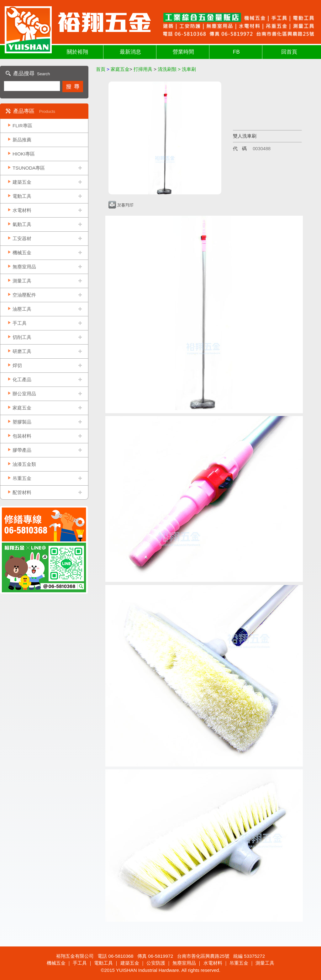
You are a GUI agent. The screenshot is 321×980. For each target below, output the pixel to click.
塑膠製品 (22, 422)
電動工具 (22, 196)
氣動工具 (22, 224)
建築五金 (22, 182)
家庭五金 (22, 408)
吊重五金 (22, 478)
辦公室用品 (24, 394)
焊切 (17, 365)
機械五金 (22, 253)
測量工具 (22, 281)
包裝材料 (22, 436)
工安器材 (22, 238)
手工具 (20, 323)
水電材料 (22, 210)
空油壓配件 (24, 295)
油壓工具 (22, 309)
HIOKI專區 (24, 154)
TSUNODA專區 (29, 168)
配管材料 (22, 492)
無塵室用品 (24, 267)
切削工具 (22, 337)
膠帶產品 (22, 450)
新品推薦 (22, 140)
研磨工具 (22, 351)
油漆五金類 (24, 464)
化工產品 (22, 379)
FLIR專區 (22, 126)
